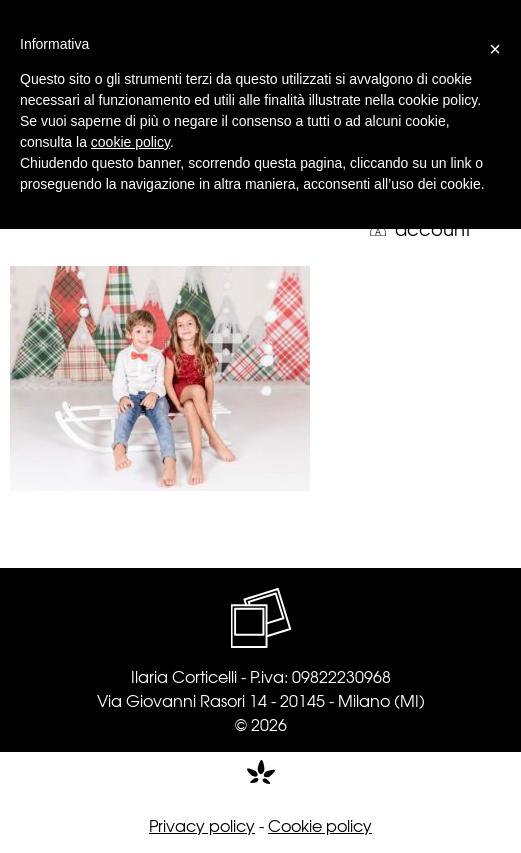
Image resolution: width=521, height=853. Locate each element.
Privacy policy (202, 825)
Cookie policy (320, 825)
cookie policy (130, 142)
